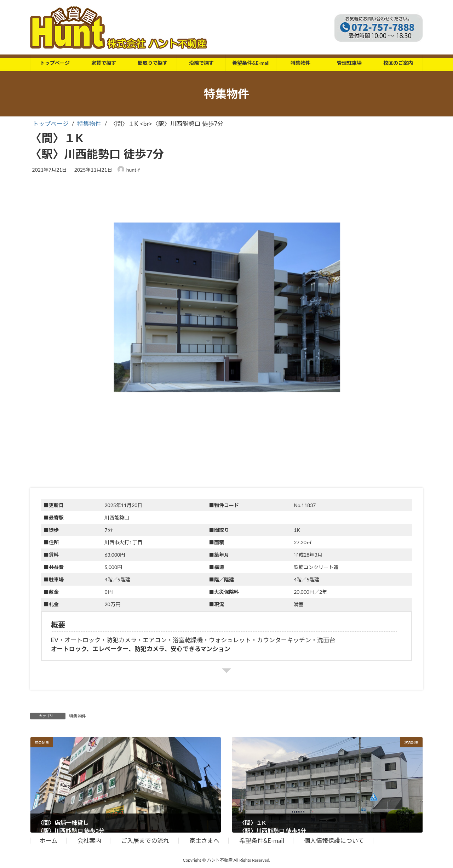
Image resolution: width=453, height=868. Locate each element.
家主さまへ (204, 841)
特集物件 (78, 716)
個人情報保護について (334, 841)
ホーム (48, 841)
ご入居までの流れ (145, 841)
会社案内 (89, 841)
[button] (226, 336)
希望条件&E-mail (262, 841)
